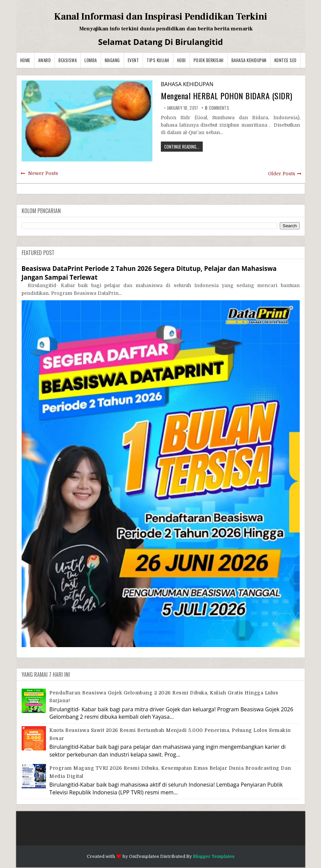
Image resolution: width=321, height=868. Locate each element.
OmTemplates (144, 856)
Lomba (91, 60)
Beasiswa (68, 60)
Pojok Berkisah (209, 60)
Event (133, 60)
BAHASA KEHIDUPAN (249, 60)
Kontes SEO (286, 60)
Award (45, 60)
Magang (112, 60)
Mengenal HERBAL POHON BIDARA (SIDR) (227, 96)
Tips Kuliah (158, 60)
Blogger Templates (214, 856)
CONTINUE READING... (182, 147)
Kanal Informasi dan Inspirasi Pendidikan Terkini (161, 17)
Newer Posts (43, 173)
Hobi (181, 60)
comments (217, 108)
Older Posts (282, 174)
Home (25, 60)
